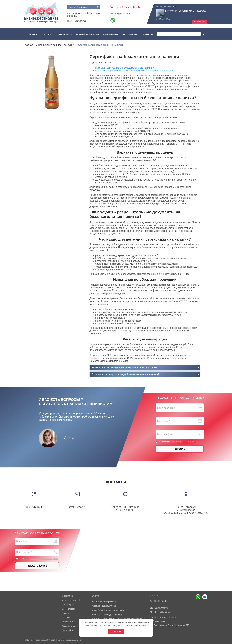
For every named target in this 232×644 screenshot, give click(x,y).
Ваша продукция (166, 408)
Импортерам (111, 34)
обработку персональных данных (185, 442)
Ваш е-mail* (164, 421)
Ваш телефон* (24, 552)
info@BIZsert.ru (120, 14)
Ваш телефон (165, 434)
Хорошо (116, 632)
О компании (64, 34)
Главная (32, 34)
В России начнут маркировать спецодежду (186, 11)
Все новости (200, 22)
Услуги (46, 34)
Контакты (148, 34)
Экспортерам (130, 34)
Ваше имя (22, 541)
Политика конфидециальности (69, 640)
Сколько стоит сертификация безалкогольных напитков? (126, 374)
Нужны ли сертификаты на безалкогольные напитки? (125, 68)
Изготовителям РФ (88, 34)
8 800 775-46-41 (34, 507)
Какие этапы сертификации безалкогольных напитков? (124, 368)
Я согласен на (177, 442)
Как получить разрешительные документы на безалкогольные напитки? (135, 71)
